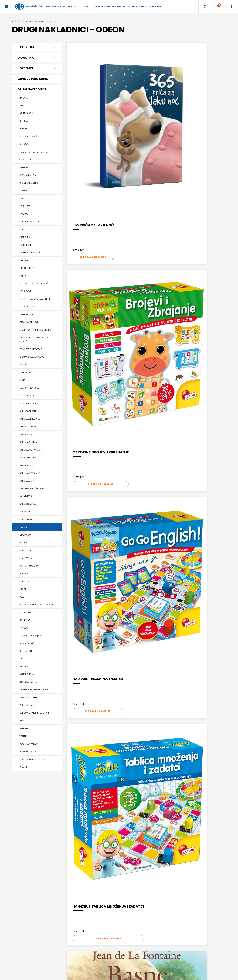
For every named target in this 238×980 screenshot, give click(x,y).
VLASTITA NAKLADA (29, 744)
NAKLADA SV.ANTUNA (30, 473)
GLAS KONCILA (27, 268)
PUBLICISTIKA (28, 848)
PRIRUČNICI (27, 843)
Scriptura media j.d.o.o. (31, 636)
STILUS (23, 659)
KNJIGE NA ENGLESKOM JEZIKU (35, 330)
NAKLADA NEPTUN (28, 442)
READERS (173, 828)
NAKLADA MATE (27, 434)
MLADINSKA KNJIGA (29, 396)
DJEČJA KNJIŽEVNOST (32, 814)
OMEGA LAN (25, 535)
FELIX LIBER (25, 206)
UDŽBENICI (86, 7)
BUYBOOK (24, 144)
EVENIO (23, 198)
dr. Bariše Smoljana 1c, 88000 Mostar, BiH (188, 908)
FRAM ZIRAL (25, 245)
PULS (22, 597)
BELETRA (24, 121)
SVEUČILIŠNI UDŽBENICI (33, 868)
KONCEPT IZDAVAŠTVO (31, 349)
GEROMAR (25, 260)
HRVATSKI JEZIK (78, 823)
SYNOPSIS (25, 666)
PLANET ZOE (25, 550)
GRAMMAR (174, 819)
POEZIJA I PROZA (29, 823)
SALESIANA (25, 620)
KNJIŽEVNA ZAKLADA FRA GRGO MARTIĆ (35, 340)
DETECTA (24, 167)
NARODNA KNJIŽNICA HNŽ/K (34, 488)
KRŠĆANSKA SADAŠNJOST (32, 357)
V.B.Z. (22, 721)
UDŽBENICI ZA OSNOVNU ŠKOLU (136, 823)
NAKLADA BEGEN (28, 411)
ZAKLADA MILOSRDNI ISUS (32, 759)
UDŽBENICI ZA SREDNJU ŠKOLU (135, 828)
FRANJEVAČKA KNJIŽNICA (32, 253)
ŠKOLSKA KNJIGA (28, 682)
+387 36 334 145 (173, 913)
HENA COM (25, 291)
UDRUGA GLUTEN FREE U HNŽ (34, 713)
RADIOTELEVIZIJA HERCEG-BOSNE (36, 605)
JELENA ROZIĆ (27, 307)
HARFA (23, 276)
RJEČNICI (25, 853)
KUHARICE (26, 819)
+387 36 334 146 (173, 919)
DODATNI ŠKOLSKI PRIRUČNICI (135, 814)
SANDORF (24, 628)
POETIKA (24, 574)
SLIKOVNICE (27, 858)
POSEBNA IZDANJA (30, 838)
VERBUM (24, 728)
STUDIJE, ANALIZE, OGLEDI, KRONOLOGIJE (42, 863)
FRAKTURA (25, 237)
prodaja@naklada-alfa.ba (180, 925)
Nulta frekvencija (28, 519)
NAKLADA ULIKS (27, 481)
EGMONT (24, 191)
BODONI (23, 129)
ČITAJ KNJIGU (26, 160)
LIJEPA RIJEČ (26, 372)
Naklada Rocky (27, 458)
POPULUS (24, 581)
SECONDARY (175, 833)
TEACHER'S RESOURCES (181, 838)
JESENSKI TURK (27, 314)
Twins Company (28, 705)
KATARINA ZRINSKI (29, 322)
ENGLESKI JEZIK (78, 819)
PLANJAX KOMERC (29, 566)
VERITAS (24, 736)
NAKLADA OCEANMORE (31, 450)
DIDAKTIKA (70, 7)
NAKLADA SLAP (27, 465)
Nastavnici (158, 7)
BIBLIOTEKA (54, 7)
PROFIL (23, 589)
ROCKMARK (25, 612)
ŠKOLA (73, 833)
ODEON (23, 527)
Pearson (24, 543)
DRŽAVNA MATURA (129, 819)
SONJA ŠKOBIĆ (27, 643)
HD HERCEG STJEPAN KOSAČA (35, 284)
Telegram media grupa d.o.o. (35, 690)
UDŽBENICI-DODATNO (180, 843)
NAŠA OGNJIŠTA (27, 504)
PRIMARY (173, 823)
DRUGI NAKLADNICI (135, 7)
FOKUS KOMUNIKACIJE (31, 222)
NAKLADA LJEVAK (28, 427)
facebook (170, 930)
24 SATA (24, 98)
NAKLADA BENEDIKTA (30, 419)
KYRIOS (23, 365)
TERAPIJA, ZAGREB (28, 697)
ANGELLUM (25, 106)
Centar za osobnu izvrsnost (34, 152)
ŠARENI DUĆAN (27, 674)
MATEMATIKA (77, 828)
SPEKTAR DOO (26, 651)
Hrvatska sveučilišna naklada (35, 299)
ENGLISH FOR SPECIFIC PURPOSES (186, 814)
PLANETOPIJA (26, 558)
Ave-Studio (170, 976)
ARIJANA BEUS (27, 113)
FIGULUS (24, 214)
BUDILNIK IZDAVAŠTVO (30, 136)
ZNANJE (23, 767)
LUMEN (23, 380)
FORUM (23, 229)
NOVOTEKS (25, 512)
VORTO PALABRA (28, 752)
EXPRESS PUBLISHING (108, 7)
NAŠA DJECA (26, 496)
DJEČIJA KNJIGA (28, 175)
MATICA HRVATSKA (29, 388)
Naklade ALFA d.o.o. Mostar (180, 902)
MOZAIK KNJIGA (28, 403)
